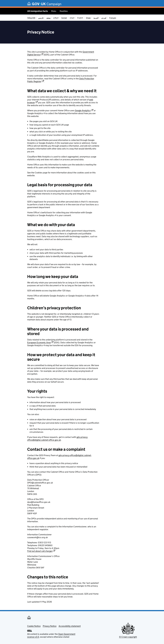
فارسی (41, 18)
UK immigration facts (37, 11)
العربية (96, 18)
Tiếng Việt (31, 18)
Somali (64, 18)
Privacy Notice (50, 626)
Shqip (88, 18)
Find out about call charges (40, 551)
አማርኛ (56, 18)
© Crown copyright (128, 637)
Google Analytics (83, 110)
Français (113, 18)
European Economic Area (39, 343)
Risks (54, 11)
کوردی (104, 18)
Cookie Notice (34, 626)
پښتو (48, 18)
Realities (64, 11)
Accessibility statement (70, 626)
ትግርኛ (72, 18)
